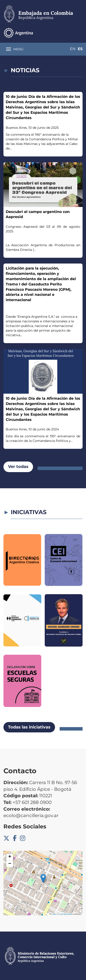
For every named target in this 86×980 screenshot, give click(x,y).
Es (80, 49)
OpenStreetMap (66, 914)
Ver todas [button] (18, 467)
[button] (43, 878)
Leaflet (53, 914)
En (73, 49)
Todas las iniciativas (29, 727)
